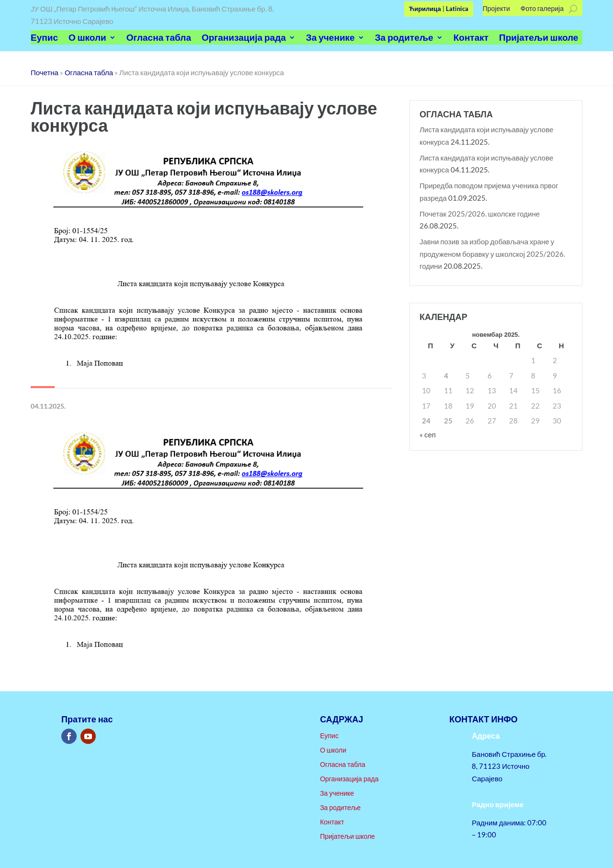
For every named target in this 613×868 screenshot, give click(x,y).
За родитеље (404, 39)
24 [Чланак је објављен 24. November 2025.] (426, 421)
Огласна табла (159, 39)
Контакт (471, 39)
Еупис (44, 39)
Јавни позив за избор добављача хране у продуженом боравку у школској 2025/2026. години (492, 254)
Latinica (457, 9)
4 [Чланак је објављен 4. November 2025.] (446, 376)
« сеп (428, 434)
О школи (87, 39)
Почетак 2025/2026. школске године (480, 214)
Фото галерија (542, 9)
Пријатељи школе (539, 39)
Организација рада (244, 39)
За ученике (330, 39)
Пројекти (496, 9)
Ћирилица (425, 9)
